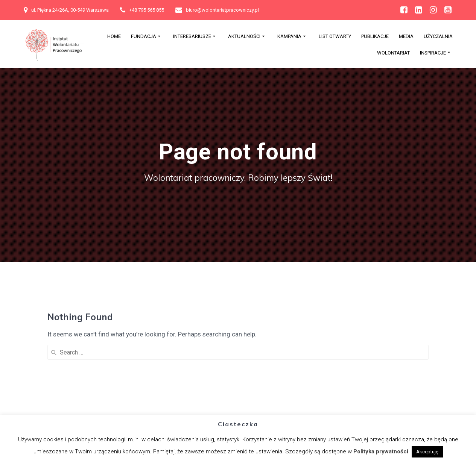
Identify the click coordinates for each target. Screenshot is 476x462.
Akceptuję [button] (427, 452)
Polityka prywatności (381, 451)
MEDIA (406, 36)
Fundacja (144, 36)
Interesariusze (192, 36)
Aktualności (244, 36)
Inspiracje (433, 53)
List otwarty (335, 36)
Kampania (289, 36)
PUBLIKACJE (375, 36)
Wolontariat (393, 53)
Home (114, 36)
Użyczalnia (438, 36)
